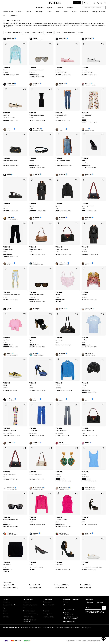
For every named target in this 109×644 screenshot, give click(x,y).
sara (87, 129)
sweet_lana (89, 308)
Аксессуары (39, 12)
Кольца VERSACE (86, 588)
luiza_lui (88, 84)
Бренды (29, 12)
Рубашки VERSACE (35, 588)
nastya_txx (63, 533)
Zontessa (36, 308)
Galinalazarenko (90, 488)
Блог (5, 611)
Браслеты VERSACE (61, 588)
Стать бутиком (47, 614)
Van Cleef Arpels (33, 627)
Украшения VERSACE (61, 585)
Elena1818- (37, 129)
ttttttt (9, 174)
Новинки (19, 12)
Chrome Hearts (24, 627)
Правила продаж (71, 641)
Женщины (40, 8)
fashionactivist (38, 488)
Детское (60, 8)
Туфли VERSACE (85, 585)
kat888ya (36, 263)
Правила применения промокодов (30, 621)
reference (36, 84)
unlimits (10, 308)
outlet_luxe (11, 38)
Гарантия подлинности (30, 605)
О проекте (7, 602)
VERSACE (7, 68)
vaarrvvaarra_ (90, 354)
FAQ (64, 605)
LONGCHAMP (59, 627)
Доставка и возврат (29, 611)
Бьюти (49, 12)
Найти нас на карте (69, 622)
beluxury (36, 533)
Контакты (66, 602)
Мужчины (50, 8)
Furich (35, 38)
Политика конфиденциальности (91, 641)
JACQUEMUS (47, 627)
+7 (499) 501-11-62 (68, 614)
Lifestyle (70, 8)
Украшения (84, 12)
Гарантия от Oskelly (9, 605)
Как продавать (47, 602)
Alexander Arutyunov (78, 627)
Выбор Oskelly (8, 12)
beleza (87, 442)
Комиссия (46, 611)
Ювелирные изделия (99, 12)
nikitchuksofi (63, 263)
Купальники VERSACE (10, 588)
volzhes (10, 218)
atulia (35, 354)
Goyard (40, 627)
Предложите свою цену (31, 614)
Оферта (79, 641)
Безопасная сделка (29, 608)
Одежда (66, 12)
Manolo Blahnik (68, 627)
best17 (9, 354)
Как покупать (27, 602)
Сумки (74, 12)
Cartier (53, 627)
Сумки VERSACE (9, 585)
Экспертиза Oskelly (49, 605)
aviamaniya (11, 488)
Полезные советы (29, 617)
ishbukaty (10, 533)
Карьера (6, 617)
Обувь (57, 12)
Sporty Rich (88, 627)
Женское (6, 16)
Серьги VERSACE (34, 585)
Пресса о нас (7, 608)
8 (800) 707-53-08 (68, 609)
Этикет (6, 614)
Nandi (61, 442)
